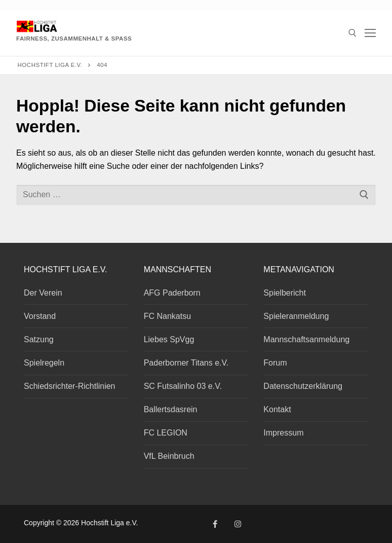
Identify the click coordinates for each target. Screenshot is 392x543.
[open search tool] (352, 33)
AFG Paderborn (172, 293)
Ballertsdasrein (171, 409)
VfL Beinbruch (169, 456)
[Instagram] (238, 524)
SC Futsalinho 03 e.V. (183, 386)
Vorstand (40, 316)
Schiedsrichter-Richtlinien (70, 386)
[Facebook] (215, 524)
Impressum (283, 433)
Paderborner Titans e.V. (186, 363)
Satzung (39, 339)
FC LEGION (166, 433)
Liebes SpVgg (169, 339)
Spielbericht (285, 293)
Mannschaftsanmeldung (306, 339)
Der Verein (43, 293)
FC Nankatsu (167, 316)
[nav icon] (370, 33)
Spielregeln (44, 363)
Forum (275, 363)
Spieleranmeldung (296, 316)
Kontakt (277, 409)
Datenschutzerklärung (303, 386)
